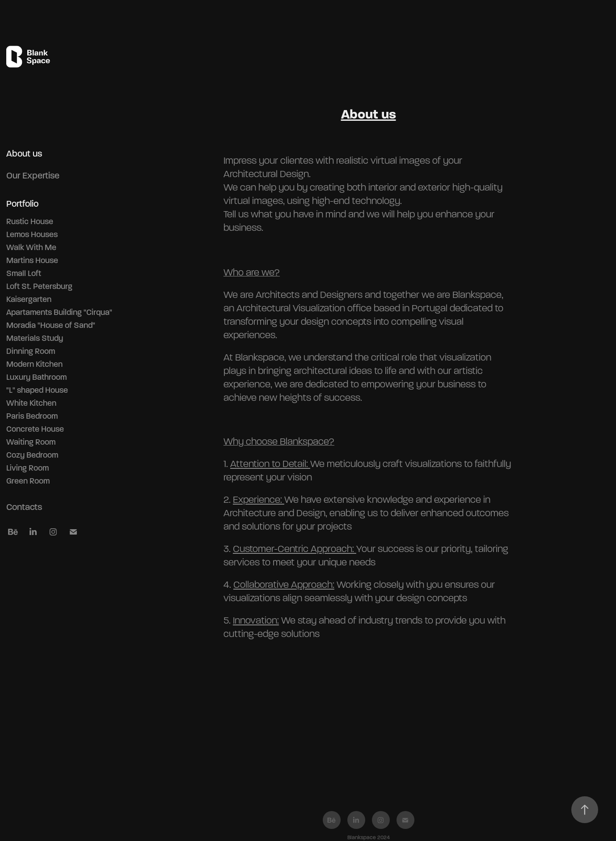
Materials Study (35, 338)
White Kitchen (31, 403)
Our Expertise (33, 176)
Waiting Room (31, 442)
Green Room (28, 481)
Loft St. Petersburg (39, 286)
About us (24, 154)
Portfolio (22, 204)
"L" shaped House (37, 390)
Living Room (27, 468)
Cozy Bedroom (32, 455)
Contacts (24, 507)
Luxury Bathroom (36, 377)
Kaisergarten (29, 299)
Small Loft (24, 273)
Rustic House (30, 221)
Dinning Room (31, 351)
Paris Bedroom (32, 416)
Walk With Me (31, 247)
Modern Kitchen (34, 364)
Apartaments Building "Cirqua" (59, 312)
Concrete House (35, 429)
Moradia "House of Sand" (51, 325)
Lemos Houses (32, 234)
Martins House (32, 260)
